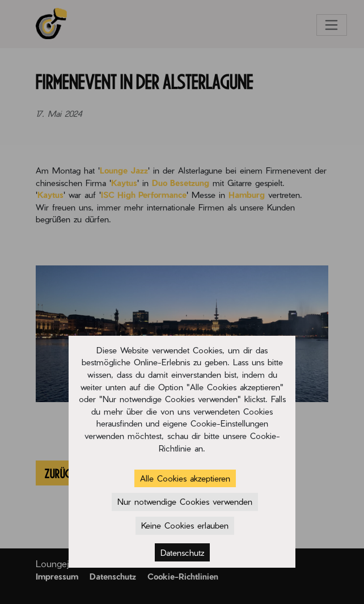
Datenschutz (182, 552)
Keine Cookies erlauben (185, 525)
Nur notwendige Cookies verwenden (185, 501)
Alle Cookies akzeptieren (185, 478)
